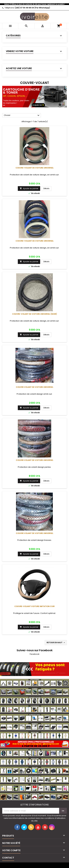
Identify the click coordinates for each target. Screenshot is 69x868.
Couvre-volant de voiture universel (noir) (35, 314)
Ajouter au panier (29, 188)
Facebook (35, 654)
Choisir (22, 115)
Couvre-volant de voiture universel (35, 168)
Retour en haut (56, 643)
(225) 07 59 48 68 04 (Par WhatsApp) (32, 8)
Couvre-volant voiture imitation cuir (34, 606)
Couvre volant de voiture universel (35, 387)
